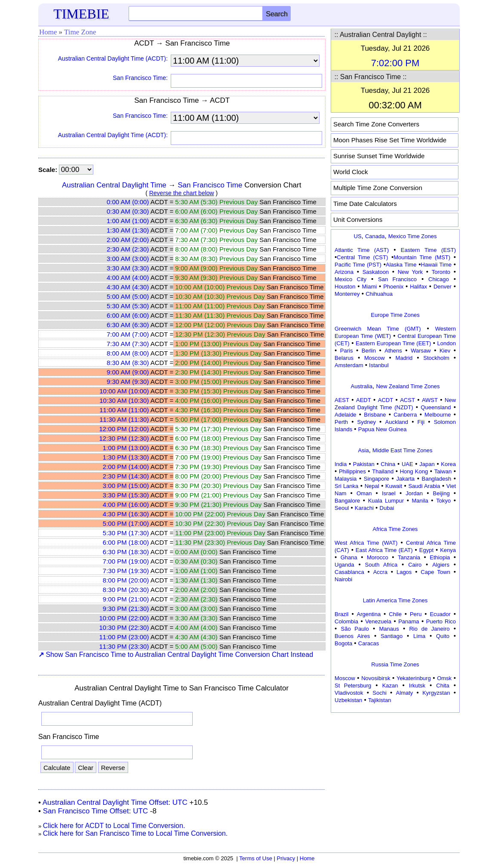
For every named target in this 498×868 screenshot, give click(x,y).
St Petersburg (353, 686)
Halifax (418, 287)
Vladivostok (349, 693)
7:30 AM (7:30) (128, 344)
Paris (347, 351)
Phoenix (393, 287)
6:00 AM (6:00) (128, 315)
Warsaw (421, 351)
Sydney (367, 422)
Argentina (369, 614)
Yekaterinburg (414, 678)
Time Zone (80, 32)
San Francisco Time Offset (86, 811)
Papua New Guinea (383, 429)
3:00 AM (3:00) (128, 259)
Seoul (342, 508)
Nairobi (343, 579)
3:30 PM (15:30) (126, 495)
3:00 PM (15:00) (126, 486)
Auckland (397, 422)
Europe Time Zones (395, 315)
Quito (443, 636)
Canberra (405, 415)
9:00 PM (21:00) (126, 599)
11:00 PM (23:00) (124, 637)
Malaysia (346, 479)
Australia (361, 386)
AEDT (364, 400)
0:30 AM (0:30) (128, 211)
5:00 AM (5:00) (128, 296)
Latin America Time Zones (395, 600)
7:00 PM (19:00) (126, 561)
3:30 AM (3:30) (128, 268)
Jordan (414, 493)
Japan (427, 464)
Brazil (342, 614)
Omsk (444, 678)
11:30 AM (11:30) (124, 419)
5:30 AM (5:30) (128, 306)
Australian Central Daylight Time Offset (106, 802)
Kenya (448, 550)
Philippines (352, 471)
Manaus (389, 629)
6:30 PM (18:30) (126, 552)
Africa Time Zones (395, 529)
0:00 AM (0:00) (128, 202)
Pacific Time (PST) (358, 265)
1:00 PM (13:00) (126, 448)
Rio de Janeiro (429, 629)
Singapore (377, 479)
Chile (395, 614)
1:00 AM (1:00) (128, 221)
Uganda (344, 565)
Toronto (441, 272)
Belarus (344, 358)
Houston (345, 287)
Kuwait (394, 486)
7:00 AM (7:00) (128, 334)
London (447, 343)
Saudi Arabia (424, 486)
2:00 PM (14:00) (126, 467)
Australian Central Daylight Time (114, 185)
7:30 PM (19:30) (126, 571)
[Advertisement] (395, 769)
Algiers (441, 565)
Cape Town (435, 572)
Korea (448, 464)
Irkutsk (417, 686)
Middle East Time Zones (402, 450)
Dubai (387, 508)
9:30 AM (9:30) (128, 382)
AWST (430, 400)
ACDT (386, 400)
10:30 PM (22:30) (124, 627)
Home (48, 32)
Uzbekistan (348, 700)
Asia (363, 450)
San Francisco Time (210, 185)
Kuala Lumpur (386, 501)
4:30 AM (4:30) (128, 287)
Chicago (439, 279)
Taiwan (443, 471)
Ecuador (440, 614)
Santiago (392, 636)
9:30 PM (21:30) (126, 609)
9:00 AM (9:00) (128, 372)
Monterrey (347, 294)
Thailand (383, 471)
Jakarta (405, 479)
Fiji (421, 422)
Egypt (426, 550)
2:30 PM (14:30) (126, 476)
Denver (443, 287)
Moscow (375, 358)
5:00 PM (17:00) (126, 523)
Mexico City (350, 279)
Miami (369, 287)
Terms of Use (256, 858)
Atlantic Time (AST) (362, 250)
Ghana (349, 557)
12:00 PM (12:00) (124, 429)
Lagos (404, 572)
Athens (393, 351)
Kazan (390, 686)
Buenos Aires (352, 636)
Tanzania (409, 557)
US (358, 236)
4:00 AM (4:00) (128, 278)
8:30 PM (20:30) (126, 590)
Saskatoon (376, 272)
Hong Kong (414, 471)
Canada (375, 236)
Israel (389, 493)
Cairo (415, 565)
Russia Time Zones (395, 664)
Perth (341, 422)
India (341, 464)
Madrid (404, 358)
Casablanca (349, 572)
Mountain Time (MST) (422, 257)
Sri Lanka (346, 486)
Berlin (369, 351)
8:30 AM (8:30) (128, 363)
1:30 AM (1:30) (128, 230)
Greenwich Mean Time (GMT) (378, 329)
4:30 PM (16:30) (126, 514)
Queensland (436, 407)
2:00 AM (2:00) (128, 240)
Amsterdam (349, 365)
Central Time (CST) (362, 257)
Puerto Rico (441, 621)
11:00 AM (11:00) (124, 410)
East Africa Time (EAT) (384, 550)
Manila (420, 501)
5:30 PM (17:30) (126, 533)
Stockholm (436, 358)
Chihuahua (379, 294)
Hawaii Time (436, 265)
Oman (364, 493)
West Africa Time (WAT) (366, 543)
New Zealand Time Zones (408, 386)
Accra (380, 572)
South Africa (381, 565)
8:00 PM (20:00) (126, 580)
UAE (407, 464)
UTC (180, 802)
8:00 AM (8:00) (128, 353)
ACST (407, 400)
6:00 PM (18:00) (126, 542)
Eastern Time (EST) (428, 250)
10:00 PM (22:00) (124, 618)
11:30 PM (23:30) (124, 646)
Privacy (286, 858)
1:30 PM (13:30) (126, 457)
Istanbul (379, 365)
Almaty (405, 693)
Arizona (344, 272)
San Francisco (397, 279)
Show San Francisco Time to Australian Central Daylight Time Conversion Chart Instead (176, 655)
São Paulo (355, 629)
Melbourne (438, 415)
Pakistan (364, 464)
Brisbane (375, 415)
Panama (409, 621)
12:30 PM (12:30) (124, 438)
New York (410, 272)
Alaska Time (401, 265)
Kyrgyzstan (436, 693)
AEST (342, 400)
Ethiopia (440, 557)
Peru (416, 614)
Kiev (445, 351)
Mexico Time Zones (413, 236)
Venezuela (378, 621)
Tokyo (443, 501)
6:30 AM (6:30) (128, 325)
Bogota (343, 643)
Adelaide (346, 415)
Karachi (364, 508)
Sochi (380, 693)
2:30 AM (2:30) (128, 249)
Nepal (372, 486)
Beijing (441, 493)
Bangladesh (436, 479)
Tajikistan (380, 700)
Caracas (369, 643)
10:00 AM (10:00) (124, 391)
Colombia (346, 621)
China (388, 464)
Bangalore (347, 501)
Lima (419, 636)
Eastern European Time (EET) (393, 343)
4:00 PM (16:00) (126, 505)
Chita (443, 686)
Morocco (378, 557)
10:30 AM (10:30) (124, 400)
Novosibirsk (376, 678)
